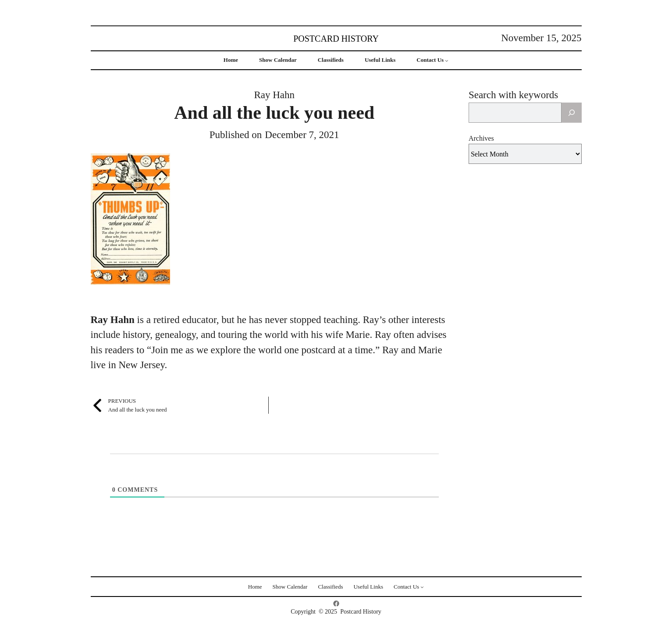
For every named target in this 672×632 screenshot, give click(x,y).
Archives (481, 138)
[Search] (572, 113)
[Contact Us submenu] (447, 60)
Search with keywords (513, 95)
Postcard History (336, 39)
